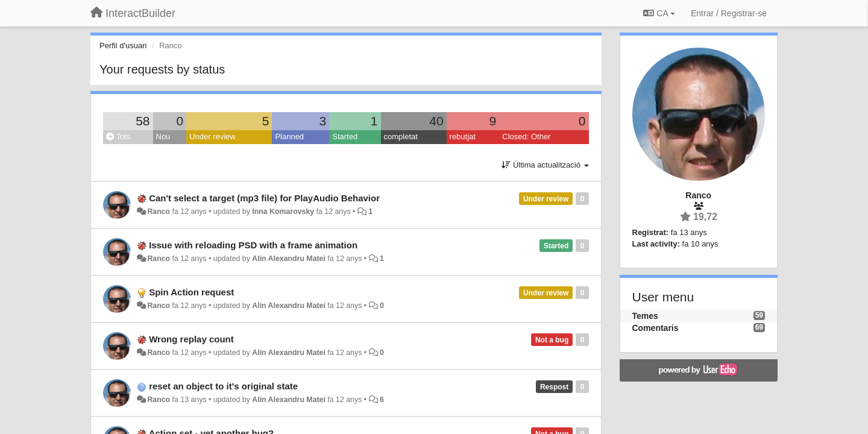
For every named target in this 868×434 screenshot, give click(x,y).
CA (659, 13)
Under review (212, 137)
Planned (289, 137)
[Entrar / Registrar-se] (729, 13)
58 (143, 121)
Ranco (159, 212)
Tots (118, 137)
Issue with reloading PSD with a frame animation (253, 245)
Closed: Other (526, 137)
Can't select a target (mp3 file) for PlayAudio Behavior (264, 198)
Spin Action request (191, 292)
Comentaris (656, 328)
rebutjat (463, 137)
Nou (163, 137)
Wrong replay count (191, 339)
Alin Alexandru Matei (289, 259)
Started (345, 137)
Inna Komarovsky (283, 212)
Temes (645, 316)
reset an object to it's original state (223, 386)
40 (436, 121)
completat (401, 137)
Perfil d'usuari (123, 46)
